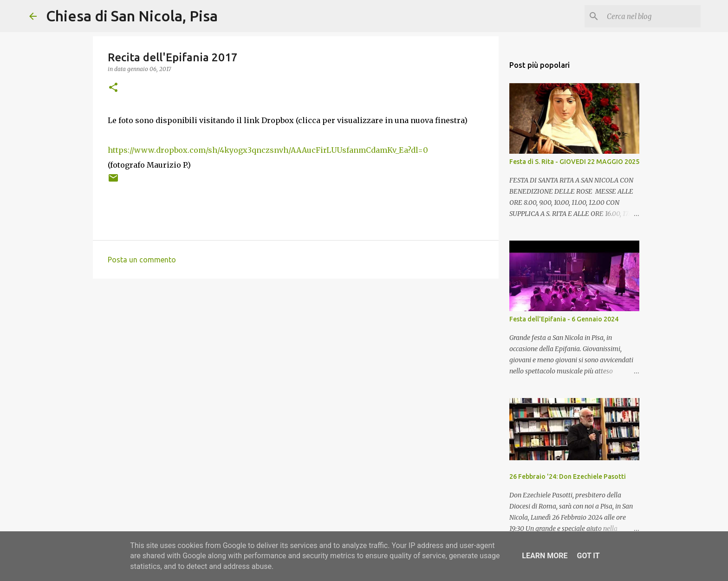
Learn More (545, 556)
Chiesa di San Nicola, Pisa (132, 16)
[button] (113, 88)
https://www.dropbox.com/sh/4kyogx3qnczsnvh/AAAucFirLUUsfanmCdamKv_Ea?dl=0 (268, 150)
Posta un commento (142, 260)
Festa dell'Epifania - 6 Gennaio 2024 (564, 319)
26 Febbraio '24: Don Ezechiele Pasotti (568, 477)
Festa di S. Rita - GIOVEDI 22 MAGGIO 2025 (574, 162)
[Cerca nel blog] (652, 16)
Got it (588, 556)
